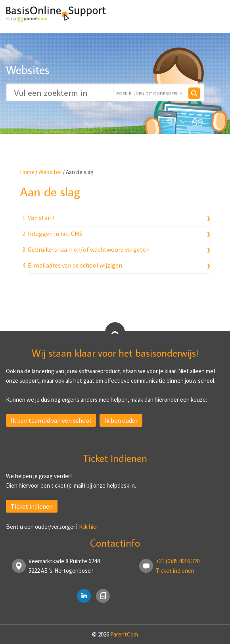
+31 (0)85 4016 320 (178, 561)
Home (27, 172)
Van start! (41, 218)
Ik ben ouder (121, 420)
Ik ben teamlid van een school (51, 420)
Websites (50, 172)
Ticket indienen (32, 506)
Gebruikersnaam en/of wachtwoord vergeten (89, 249)
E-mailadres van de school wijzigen (75, 265)
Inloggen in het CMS (55, 234)
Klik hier (89, 527)
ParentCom (124, 634)
